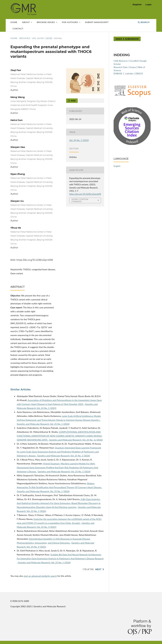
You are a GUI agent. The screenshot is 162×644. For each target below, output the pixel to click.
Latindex (130, 73)
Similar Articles (21, 390)
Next (98, 569)
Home (14, 22)
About (26, 22)
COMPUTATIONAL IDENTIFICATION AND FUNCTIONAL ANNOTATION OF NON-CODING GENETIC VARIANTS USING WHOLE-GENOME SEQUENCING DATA (60, 436)
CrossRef (134, 61)
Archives (25, 38)
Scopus (133, 67)
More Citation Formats (80, 200)
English (117, 166)
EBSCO (139, 73)
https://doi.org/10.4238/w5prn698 (35, 260)
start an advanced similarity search (40, 576)
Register (137, 4)
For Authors (70, 22)
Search (144, 22)
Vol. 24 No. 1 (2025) (42, 38)
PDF (73, 101)
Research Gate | (121, 67)
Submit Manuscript (97, 22)
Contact (18, 29)
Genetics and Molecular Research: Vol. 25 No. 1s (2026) (76, 440)
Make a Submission (127, 39)
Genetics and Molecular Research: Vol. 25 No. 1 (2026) (43, 424)
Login (148, 4)
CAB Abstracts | (121, 61)
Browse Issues (46, 22)
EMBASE (118, 73)
